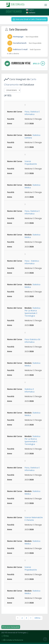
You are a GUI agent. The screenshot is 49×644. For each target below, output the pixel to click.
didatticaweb (14, 11)
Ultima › (38, 618)
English (30, 10)
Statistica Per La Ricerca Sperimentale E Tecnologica (32, 312)
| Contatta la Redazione (12, 640)
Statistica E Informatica (29, 390)
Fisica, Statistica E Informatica (32, 113)
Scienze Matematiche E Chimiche (34, 519)
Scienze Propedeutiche (31, 163)
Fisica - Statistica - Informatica (32, 262)
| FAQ (5, 636)
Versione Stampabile (11, 627)
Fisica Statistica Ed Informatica (32, 341)
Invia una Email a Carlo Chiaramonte (30, 19)
